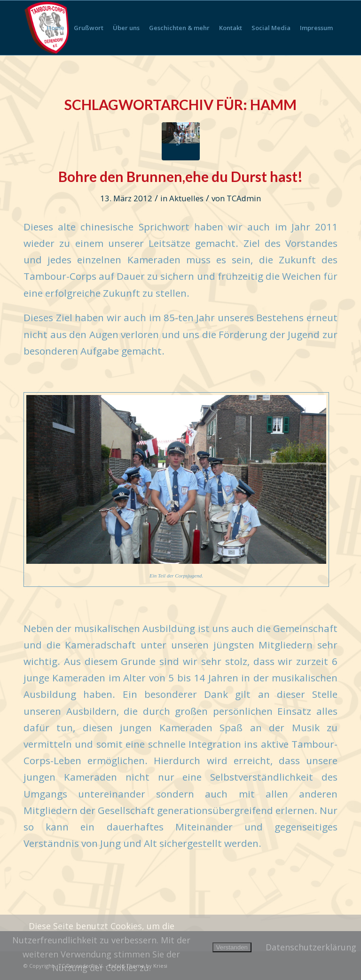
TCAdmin (244, 198)
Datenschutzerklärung (311, 947)
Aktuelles (186, 198)
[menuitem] (55, 28)
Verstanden (232, 947)
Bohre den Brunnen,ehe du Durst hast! (180, 176)
